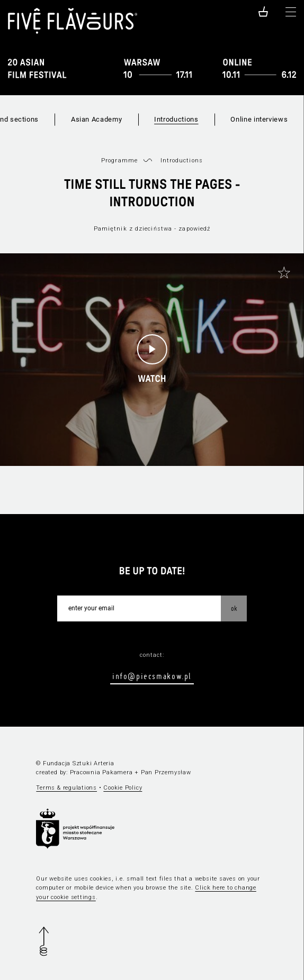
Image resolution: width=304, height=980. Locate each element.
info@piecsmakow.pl (152, 676)
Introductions (176, 119)
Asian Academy (96, 119)
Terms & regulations (66, 788)
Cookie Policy (123, 788)
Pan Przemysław (166, 772)
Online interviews (259, 119)
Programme (119, 161)
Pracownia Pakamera (101, 772)
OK (234, 608)
